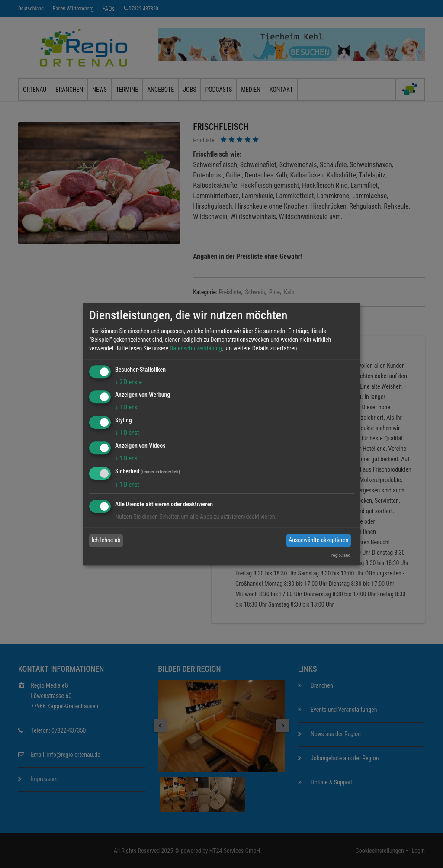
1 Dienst (127, 408)
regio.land (341, 555)
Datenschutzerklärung (196, 348)
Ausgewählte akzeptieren (318, 540)
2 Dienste (128, 382)
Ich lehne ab (106, 540)
